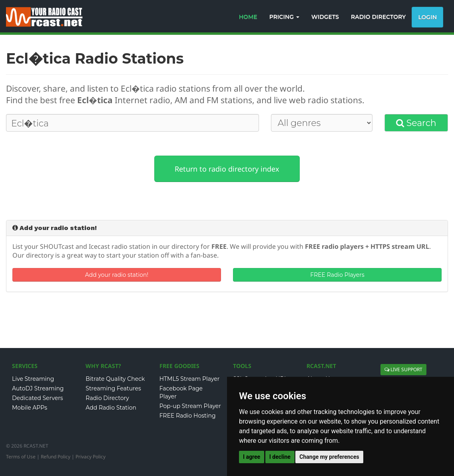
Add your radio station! (117, 275)
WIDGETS (325, 17)
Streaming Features (113, 388)
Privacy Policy (91, 457)
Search (416, 123)
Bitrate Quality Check (115, 379)
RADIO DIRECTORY (378, 17)
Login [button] (427, 17)
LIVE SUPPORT (403, 369)
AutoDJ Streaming (38, 388)
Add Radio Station (111, 408)
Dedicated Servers (38, 398)
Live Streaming (33, 379)
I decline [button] (280, 457)
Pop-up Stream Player (190, 406)
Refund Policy (56, 457)
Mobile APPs (30, 408)
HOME (248, 17)
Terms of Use (21, 457)
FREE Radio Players (337, 275)
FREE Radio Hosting (188, 416)
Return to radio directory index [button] (227, 169)
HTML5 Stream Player (190, 379)
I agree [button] (252, 457)
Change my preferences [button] (329, 457)
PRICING (284, 17)
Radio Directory (107, 398)
